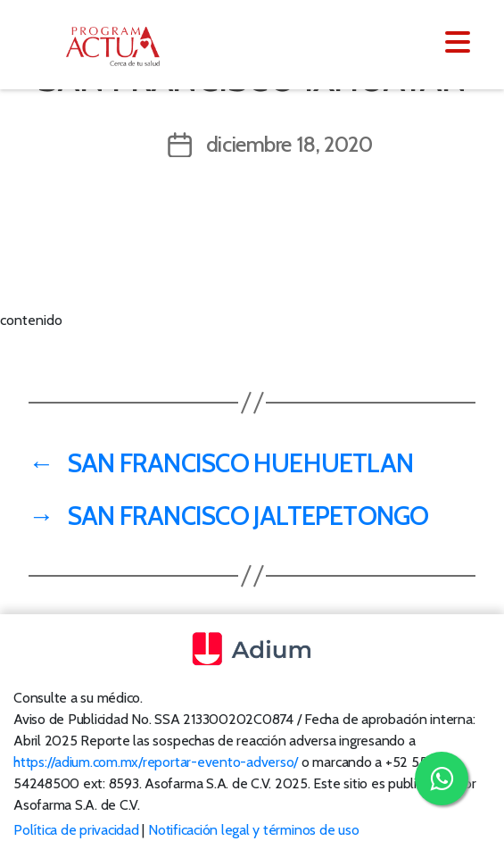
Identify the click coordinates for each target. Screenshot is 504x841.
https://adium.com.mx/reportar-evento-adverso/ (156, 762)
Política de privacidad (76, 830)
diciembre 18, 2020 (289, 144)
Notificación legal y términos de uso (253, 830)
